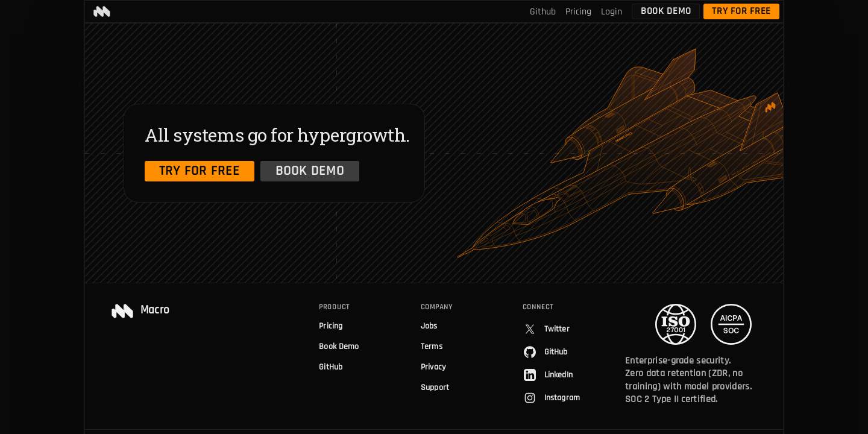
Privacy (433, 367)
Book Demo (666, 11)
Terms (432, 347)
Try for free (741, 11)
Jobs (429, 326)
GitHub (331, 367)
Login (612, 12)
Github (543, 12)
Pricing (578, 12)
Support (435, 388)
